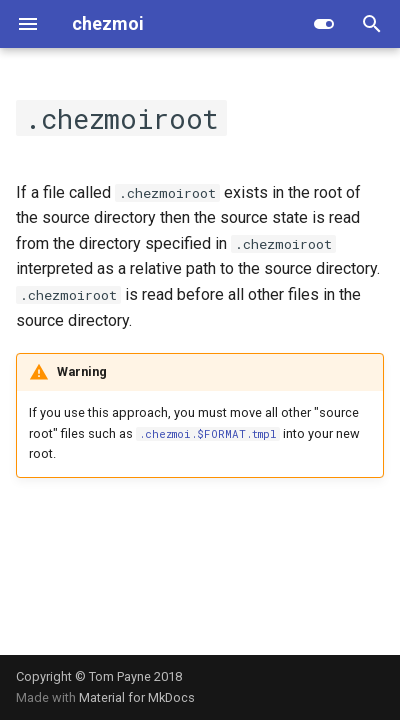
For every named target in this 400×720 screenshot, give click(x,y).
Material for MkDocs (137, 697)
